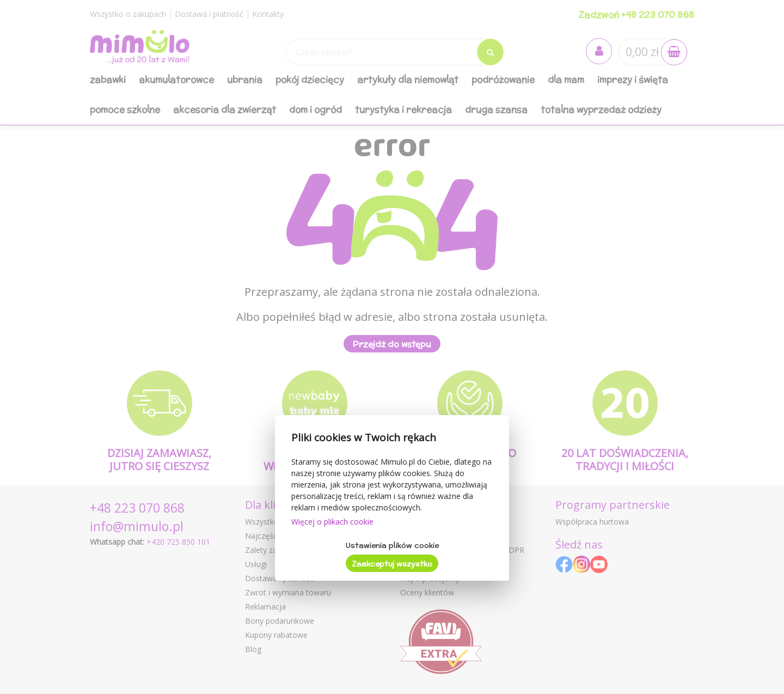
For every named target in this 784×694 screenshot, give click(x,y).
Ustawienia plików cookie (392, 545)
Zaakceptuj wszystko (392, 564)
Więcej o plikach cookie (332, 522)
